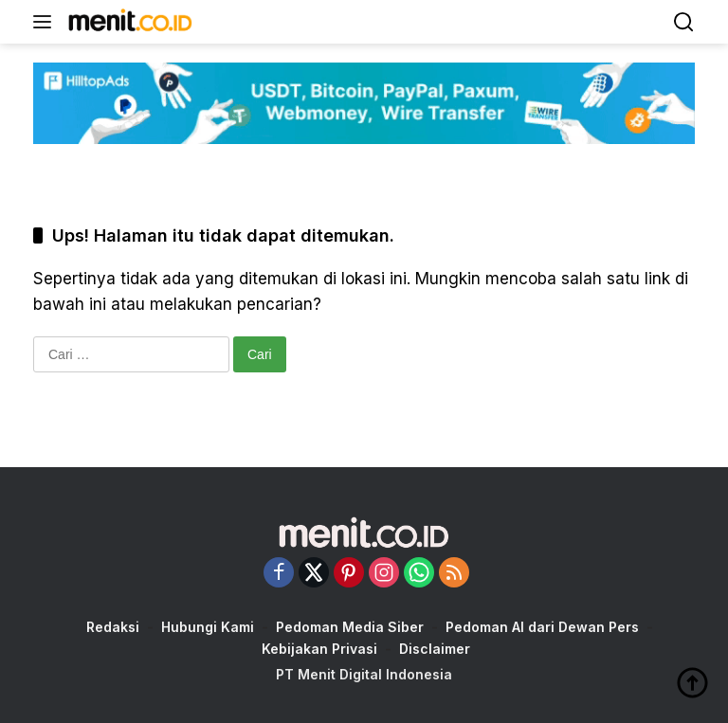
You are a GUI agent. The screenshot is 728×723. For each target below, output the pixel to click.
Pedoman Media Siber (350, 627)
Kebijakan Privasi (319, 649)
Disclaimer (435, 649)
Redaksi (113, 627)
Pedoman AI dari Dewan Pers (542, 627)
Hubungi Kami (208, 627)
